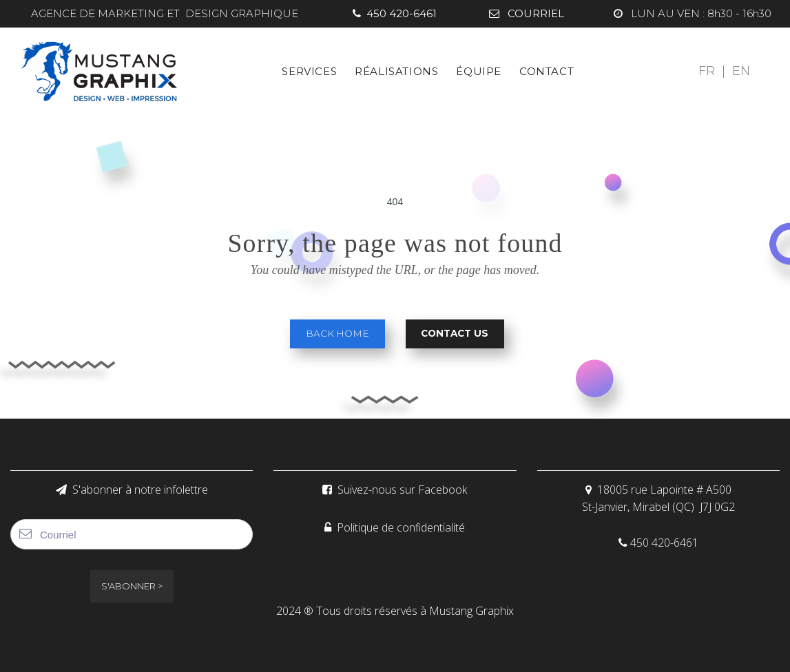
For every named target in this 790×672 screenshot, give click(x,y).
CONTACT (547, 71)
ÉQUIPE (479, 71)
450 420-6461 (395, 13)
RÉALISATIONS (396, 71)
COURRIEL (527, 13)
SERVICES (309, 71)
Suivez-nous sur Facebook (395, 490)
